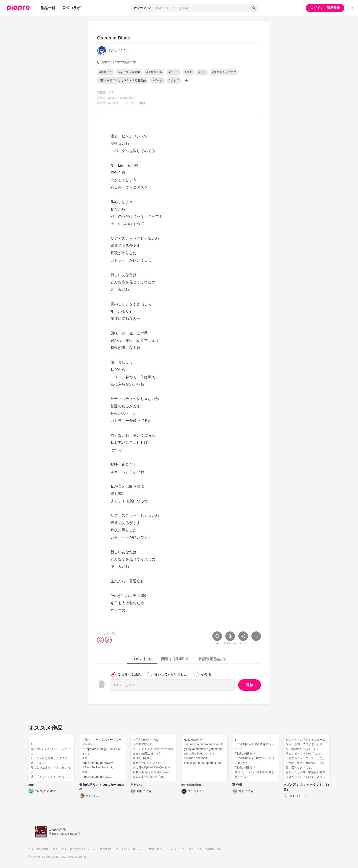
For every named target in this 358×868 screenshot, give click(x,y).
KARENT (195, 849)
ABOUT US (213, 849)
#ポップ (174, 80)
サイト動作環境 (38, 849)
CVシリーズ (177, 849)
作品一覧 (48, 8)
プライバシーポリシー (129, 849)
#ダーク (158, 80)
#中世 (189, 72)
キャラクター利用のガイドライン (74, 849)
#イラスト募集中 (129, 72)
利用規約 (105, 849)
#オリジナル (154, 72)
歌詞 (143, 103)
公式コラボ (71, 8)
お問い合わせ (157, 849)
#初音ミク (106, 72)
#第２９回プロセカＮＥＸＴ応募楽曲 (123, 80)
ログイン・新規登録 (325, 8)
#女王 (202, 72)
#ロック (174, 72)
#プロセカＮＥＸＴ (224, 72)
